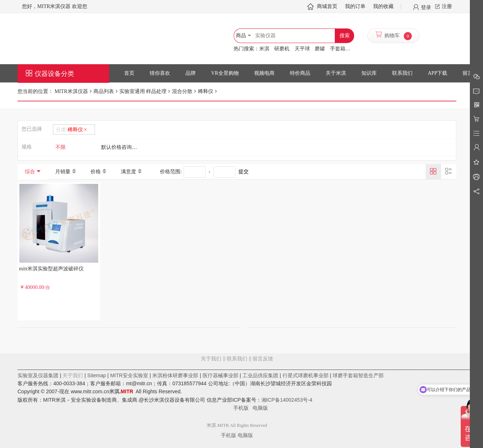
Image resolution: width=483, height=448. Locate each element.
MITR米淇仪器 (71, 91)
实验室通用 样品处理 (143, 91)
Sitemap (97, 375)
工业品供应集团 (260, 375)
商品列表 (104, 91)
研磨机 (282, 49)
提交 (244, 172)
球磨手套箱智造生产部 (358, 375)
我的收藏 (383, 6)
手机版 (243, 408)
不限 (61, 147)
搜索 (345, 36)
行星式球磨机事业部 (306, 375)
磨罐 (320, 49)
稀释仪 (206, 91)
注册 (447, 6)
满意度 (129, 172)
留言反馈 (237, 388)
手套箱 (338, 49)
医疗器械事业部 (221, 375)
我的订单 (355, 6)
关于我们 (211, 359)
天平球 (302, 49)
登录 (426, 7)
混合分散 (182, 91)
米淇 (264, 49)
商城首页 (327, 6)
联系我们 (237, 359)
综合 (30, 172)
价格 (96, 172)
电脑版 (260, 408)
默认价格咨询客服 (122, 147)
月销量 (63, 172)
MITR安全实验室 (129, 375)
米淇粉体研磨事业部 (175, 375)
